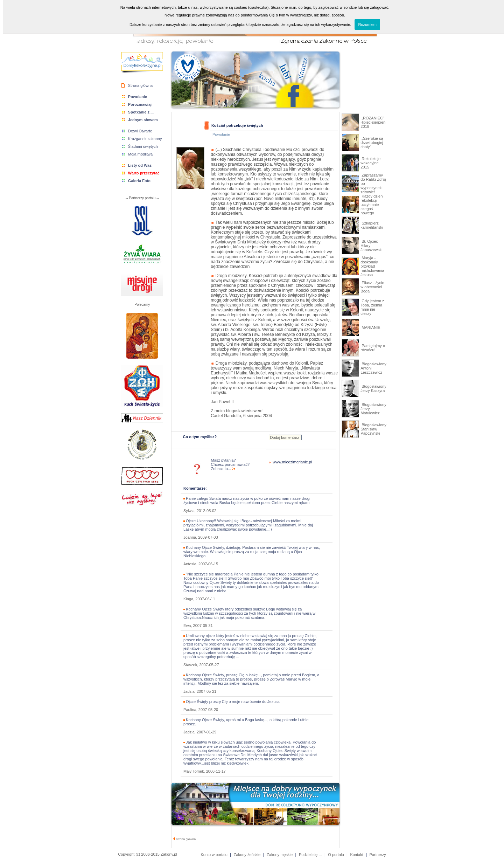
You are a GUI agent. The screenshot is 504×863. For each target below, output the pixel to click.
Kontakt (356, 855)
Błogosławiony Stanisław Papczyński (373, 429)
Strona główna (140, 85)
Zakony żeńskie (247, 855)
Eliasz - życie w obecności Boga (372, 287)
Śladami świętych (143, 146)
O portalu (336, 855)
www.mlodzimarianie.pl (293, 462)
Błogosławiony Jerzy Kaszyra (373, 388)
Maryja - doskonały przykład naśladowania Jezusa (372, 266)
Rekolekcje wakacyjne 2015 (370, 163)
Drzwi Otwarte (140, 131)
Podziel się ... (310, 855)
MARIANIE (370, 327)
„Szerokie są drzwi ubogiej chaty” (372, 143)
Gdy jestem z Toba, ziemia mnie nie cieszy (372, 307)
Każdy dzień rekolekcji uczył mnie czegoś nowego (372, 205)
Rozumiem (367, 25)
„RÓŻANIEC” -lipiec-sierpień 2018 (373, 122)
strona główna (185, 839)
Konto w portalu (214, 855)
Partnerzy (378, 855)
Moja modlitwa (140, 154)
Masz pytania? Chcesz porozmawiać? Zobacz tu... (230, 464)
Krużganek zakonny (145, 139)
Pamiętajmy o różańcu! (373, 348)
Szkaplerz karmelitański (372, 225)
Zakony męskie (280, 855)
